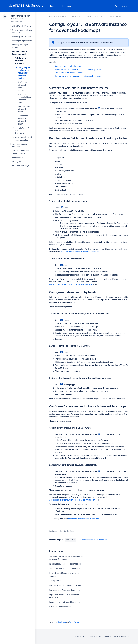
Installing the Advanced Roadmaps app (65, 564)
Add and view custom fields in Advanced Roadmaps (71, 284)
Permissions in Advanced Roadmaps (24, 109)
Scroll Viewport (75, 622)
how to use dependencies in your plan (84, 519)
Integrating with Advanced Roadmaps (65, 602)
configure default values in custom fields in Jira (80, 252)
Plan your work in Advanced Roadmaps (22, 131)
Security (108, 636)
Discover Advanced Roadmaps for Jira (65, 585)
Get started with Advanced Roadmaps (21, 61)
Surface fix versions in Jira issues (68, 66)
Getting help (17, 161)
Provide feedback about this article (93, 540)
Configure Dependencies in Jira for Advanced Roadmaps (78, 76)
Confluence (62, 622)
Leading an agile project (22, 41)
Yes (68, 540)
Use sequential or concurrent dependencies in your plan (72, 500)
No (73, 540)
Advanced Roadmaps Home (61, 607)
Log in (124, 6)
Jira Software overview (22, 26)
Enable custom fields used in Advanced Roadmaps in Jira (78, 70)
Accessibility (17, 157)
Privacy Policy (81, 636)
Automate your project (21, 165)
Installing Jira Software (22, 37)
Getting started (55, 581)
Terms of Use (95, 636)
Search (117, 6)
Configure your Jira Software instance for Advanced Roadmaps (24, 73)
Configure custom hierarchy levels (69, 73)
